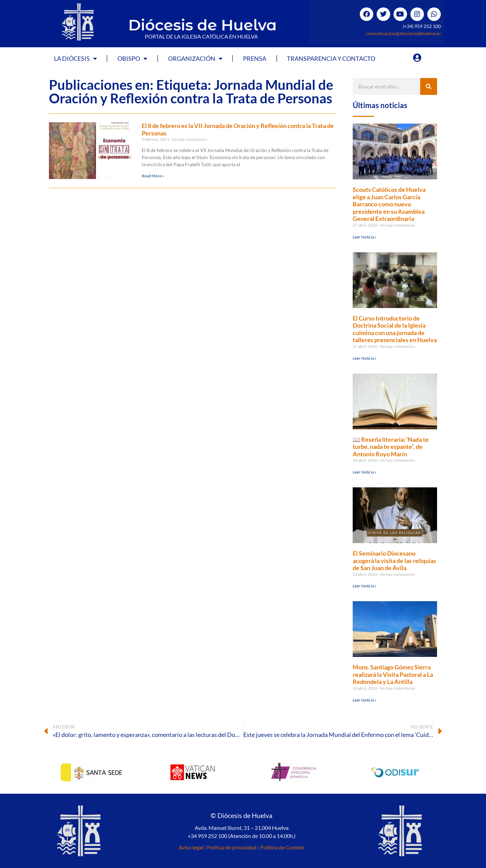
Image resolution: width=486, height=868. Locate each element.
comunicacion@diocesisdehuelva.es (403, 33)
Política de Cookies (282, 847)
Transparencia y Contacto (331, 58)
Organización (195, 58)
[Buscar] (429, 86)
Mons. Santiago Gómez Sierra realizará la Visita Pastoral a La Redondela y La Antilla (393, 674)
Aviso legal (191, 847)
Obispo (132, 58)
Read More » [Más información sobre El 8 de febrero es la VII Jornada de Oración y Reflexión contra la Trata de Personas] (153, 176)
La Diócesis (75, 58)
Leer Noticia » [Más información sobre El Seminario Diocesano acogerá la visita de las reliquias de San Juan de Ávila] (365, 586)
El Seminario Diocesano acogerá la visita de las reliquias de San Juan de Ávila (394, 560)
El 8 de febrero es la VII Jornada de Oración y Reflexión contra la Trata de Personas (238, 129)
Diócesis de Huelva (202, 25)
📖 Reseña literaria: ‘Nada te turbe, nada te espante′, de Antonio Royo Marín (391, 447)
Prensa (255, 58)
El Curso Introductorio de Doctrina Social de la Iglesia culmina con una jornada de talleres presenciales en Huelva (395, 329)
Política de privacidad (232, 847)
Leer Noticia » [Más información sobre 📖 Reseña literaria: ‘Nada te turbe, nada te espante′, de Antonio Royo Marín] (365, 472)
